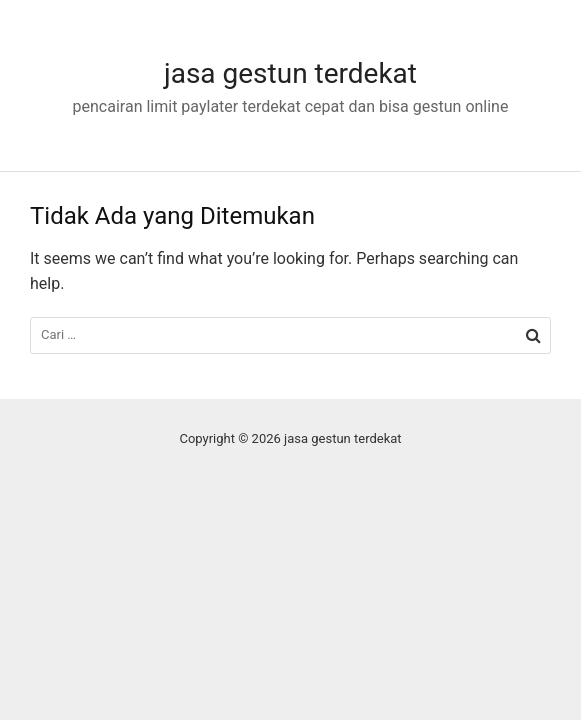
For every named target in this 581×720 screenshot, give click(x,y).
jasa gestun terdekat (290, 73)
